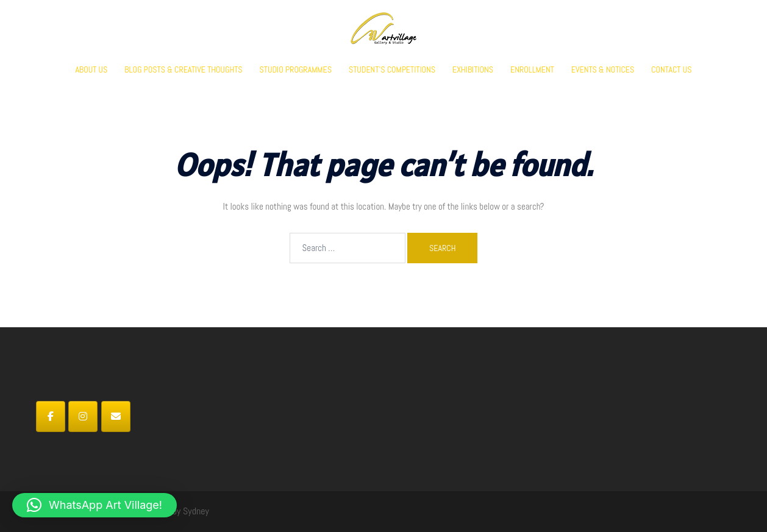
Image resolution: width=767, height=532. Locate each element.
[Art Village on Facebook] (51, 417)
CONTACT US (671, 69)
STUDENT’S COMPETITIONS (392, 69)
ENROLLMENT (532, 69)
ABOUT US (92, 69)
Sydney (196, 511)
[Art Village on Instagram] (83, 417)
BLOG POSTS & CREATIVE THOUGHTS (183, 69)
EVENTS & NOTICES (603, 69)
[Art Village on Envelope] (116, 417)
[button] (95, 505)
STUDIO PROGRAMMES (296, 69)
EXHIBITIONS (473, 69)
